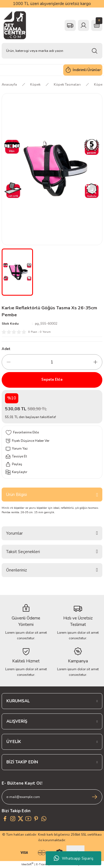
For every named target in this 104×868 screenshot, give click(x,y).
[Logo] (15, 25)
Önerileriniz (17, 570)
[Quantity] (52, 362)
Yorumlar (14, 533)
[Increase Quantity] (95, 362)
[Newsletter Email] (52, 797)
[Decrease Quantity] (9, 362)
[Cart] (97, 25)
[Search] (52, 51)
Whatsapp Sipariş (74, 858)
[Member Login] (83, 25)
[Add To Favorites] (52, 433)
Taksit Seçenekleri (23, 552)
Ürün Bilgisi (17, 495)
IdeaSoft (27, 864)
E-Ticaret (42, 864)
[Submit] (95, 797)
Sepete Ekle (52, 380)
